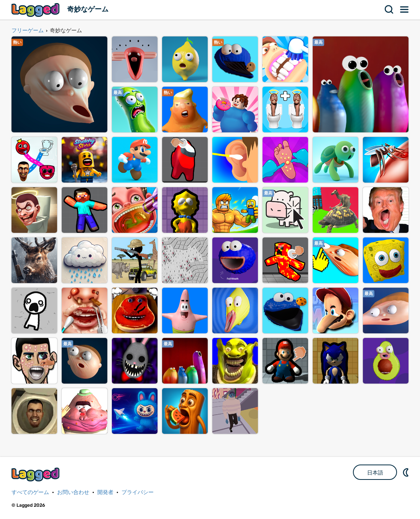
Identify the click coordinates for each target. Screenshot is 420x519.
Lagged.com (36, 474)
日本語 (375, 473)
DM (407, 472)
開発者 (105, 492)
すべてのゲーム (30, 492)
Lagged (36, 10)
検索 (389, 10)
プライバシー (138, 492)
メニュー (405, 10)
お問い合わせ (73, 492)
